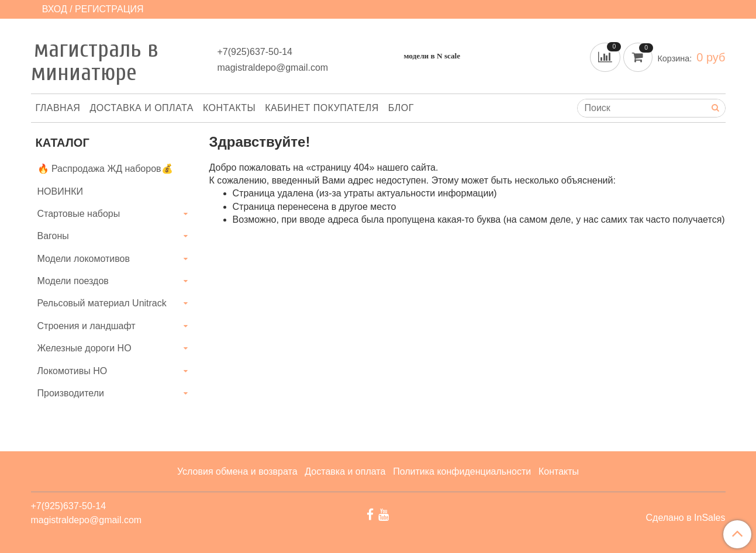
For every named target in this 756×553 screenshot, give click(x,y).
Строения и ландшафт (87, 326)
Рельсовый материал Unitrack (102, 303)
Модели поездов (73, 281)
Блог (401, 108)
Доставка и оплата (141, 108)
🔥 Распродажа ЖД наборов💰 (105, 169)
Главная (58, 108)
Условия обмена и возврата (237, 471)
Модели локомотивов (84, 259)
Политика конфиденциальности (462, 471)
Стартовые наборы (79, 214)
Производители (71, 393)
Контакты (229, 108)
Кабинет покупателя (322, 108)
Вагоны (53, 236)
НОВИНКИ (61, 191)
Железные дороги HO (84, 348)
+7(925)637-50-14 (255, 52)
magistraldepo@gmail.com (272, 68)
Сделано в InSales (685, 518)
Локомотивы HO (73, 371)
